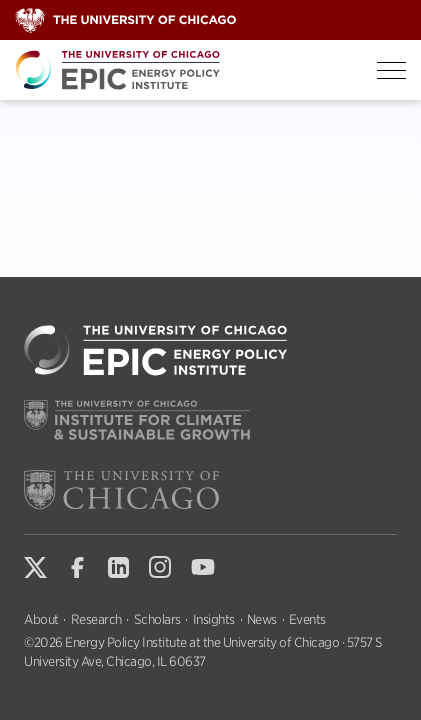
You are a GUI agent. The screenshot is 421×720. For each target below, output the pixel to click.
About (41, 619)
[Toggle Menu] (391, 70)
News (262, 619)
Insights (214, 619)
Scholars (157, 619)
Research (96, 619)
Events (307, 619)
